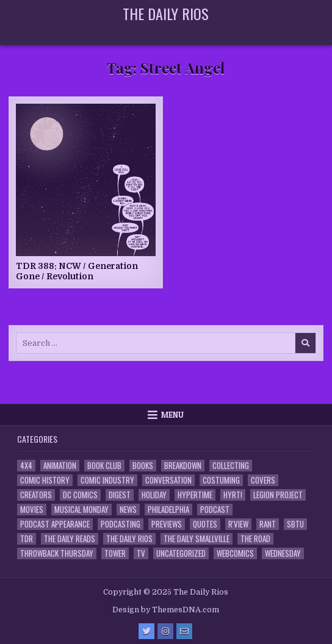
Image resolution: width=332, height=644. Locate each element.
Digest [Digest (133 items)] (120, 495)
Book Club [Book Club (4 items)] (104, 466)
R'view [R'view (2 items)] (238, 524)
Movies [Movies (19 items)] (32, 510)
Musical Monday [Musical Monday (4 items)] (81, 510)
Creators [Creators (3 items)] (36, 495)
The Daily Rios (166, 13)
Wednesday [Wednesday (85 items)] (283, 553)
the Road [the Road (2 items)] (255, 539)
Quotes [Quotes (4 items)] (205, 524)
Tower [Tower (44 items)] (115, 553)
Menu (172, 415)
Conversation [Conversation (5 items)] (168, 480)
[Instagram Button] (165, 631)
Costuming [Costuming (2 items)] (221, 480)
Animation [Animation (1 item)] (60, 466)
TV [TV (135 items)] (141, 553)
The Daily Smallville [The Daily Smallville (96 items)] (197, 539)
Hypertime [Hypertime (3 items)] (195, 495)
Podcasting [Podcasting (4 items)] (121, 524)
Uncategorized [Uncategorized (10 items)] (181, 553)
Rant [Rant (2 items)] (268, 524)
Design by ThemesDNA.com (166, 610)
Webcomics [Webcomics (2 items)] (235, 553)
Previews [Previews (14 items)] (167, 524)
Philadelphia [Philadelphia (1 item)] (168, 510)
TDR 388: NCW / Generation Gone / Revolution (77, 271)
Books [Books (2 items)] (143, 466)
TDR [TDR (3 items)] (27, 539)
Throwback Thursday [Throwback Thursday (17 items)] (57, 553)
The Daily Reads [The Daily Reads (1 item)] (70, 539)
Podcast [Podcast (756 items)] (215, 510)
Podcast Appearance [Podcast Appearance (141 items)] (55, 524)
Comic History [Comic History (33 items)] (45, 480)
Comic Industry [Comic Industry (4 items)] (107, 480)
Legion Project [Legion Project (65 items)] (278, 495)
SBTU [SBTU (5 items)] (295, 524)
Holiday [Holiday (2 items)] (154, 495)
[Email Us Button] (184, 631)
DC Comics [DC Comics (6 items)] (80, 495)
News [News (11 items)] (128, 510)
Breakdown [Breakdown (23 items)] (183, 466)
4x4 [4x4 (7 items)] (26, 466)
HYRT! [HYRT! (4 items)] (233, 495)
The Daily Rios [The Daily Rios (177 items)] (129, 539)
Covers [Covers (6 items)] (263, 480)
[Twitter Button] (146, 631)
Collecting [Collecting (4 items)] (231, 466)
